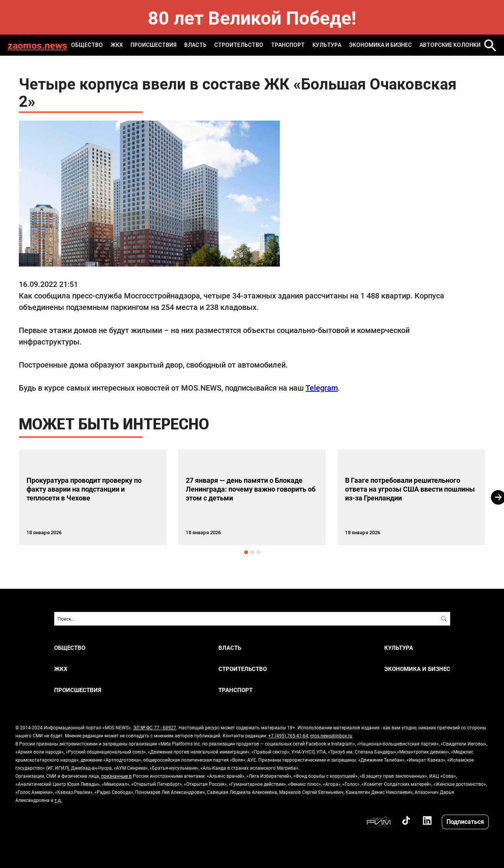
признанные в (116, 776)
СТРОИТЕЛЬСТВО (239, 45)
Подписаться (465, 821)
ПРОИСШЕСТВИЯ (154, 45)
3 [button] (258, 552)
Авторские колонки (450, 45)
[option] (93, 497)
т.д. (58, 800)
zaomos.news (37, 45)
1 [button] (246, 552)
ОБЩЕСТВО (87, 45)
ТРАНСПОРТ (288, 45)
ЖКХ (117, 45)
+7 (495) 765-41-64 (288, 735)
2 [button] (252, 552)
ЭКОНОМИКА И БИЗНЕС (380, 45)
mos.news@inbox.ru (331, 735)
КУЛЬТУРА (327, 45)
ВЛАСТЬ (195, 45)
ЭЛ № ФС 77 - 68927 (155, 727)
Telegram (322, 388)
